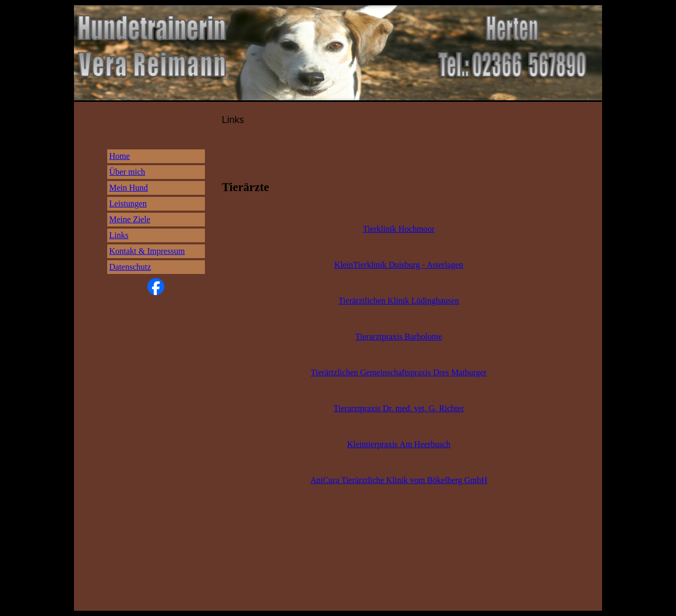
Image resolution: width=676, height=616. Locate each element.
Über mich (127, 172)
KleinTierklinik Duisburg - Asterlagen (399, 265)
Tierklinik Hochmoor (399, 229)
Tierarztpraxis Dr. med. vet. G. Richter (399, 408)
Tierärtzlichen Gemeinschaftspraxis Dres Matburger (399, 372)
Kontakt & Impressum (147, 251)
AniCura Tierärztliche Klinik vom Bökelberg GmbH (398, 480)
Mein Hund (129, 188)
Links (119, 235)
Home (120, 156)
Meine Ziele (130, 219)
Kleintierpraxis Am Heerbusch (399, 444)
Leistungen (128, 203)
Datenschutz (130, 267)
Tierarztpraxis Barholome (399, 337)
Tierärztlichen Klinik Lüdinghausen (399, 301)
